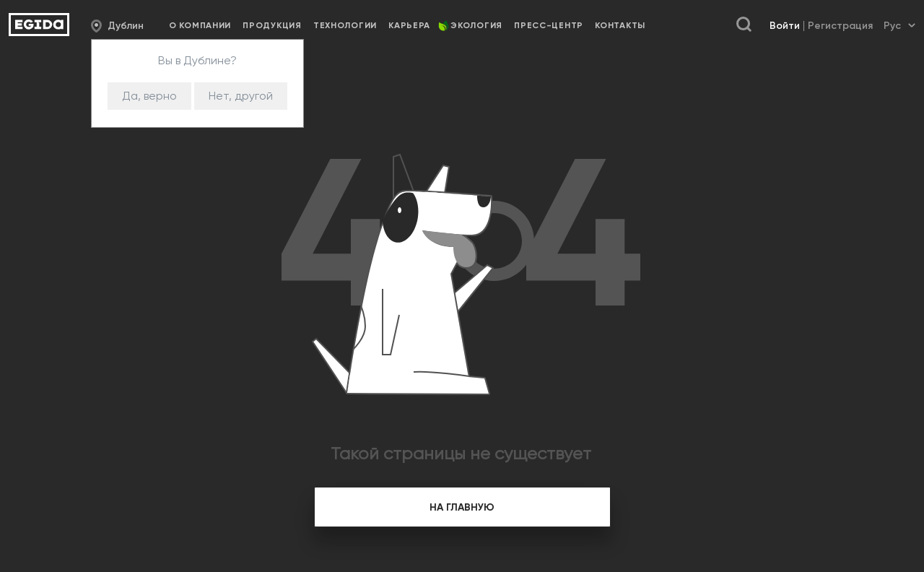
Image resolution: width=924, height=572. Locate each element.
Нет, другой (241, 96)
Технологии (345, 25)
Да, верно (149, 96)
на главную (462, 507)
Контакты (620, 25)
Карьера (409, 25)
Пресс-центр (549, 25)
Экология (476, 25)
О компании (200, 25)
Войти (785, 26)
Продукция (272, 25)
